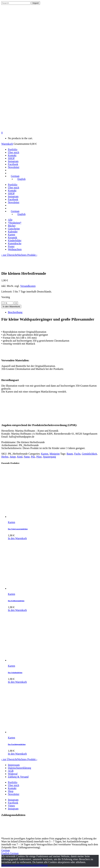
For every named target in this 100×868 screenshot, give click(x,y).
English (6, 853)
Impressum (14, 765)
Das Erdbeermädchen (16, 601)
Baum (70, 454)
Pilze (39, 457)
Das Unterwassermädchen (18, 529)
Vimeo (11, 806)
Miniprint (55, 454)
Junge (13, 457)
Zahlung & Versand (18, 777)
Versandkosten (28, 286)
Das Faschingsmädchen (17, 744)
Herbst (5, 457)
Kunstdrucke (15, 243)
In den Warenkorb (11, 307)
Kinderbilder (15, 240)
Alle (10, 220)
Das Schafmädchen (15, 672)
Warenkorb (7, 144)
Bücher (12, 226)
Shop (11, 791)
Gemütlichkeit (89, 454)
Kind (20, 457)
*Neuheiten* (15, 223)
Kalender (13, 232)
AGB (11, 771)
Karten (12, 235)
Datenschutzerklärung (19, 768)
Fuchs (77, 454)
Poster (11, 246)
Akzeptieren (8, 865)
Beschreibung (15, 312)
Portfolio (13, 782)
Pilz (33, 457)
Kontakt (12, 788)
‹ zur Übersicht (9, 255)
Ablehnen (19, 865)
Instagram (13, 800)
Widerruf (13, 774)
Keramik (13, 237)
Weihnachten (15, 249)
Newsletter (14, 794)
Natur (27, 457)
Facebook (13, 803)
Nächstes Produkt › (27, 255)
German (6, 850)
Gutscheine (14, 229)
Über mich (14, 785)
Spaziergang (50, 457)
